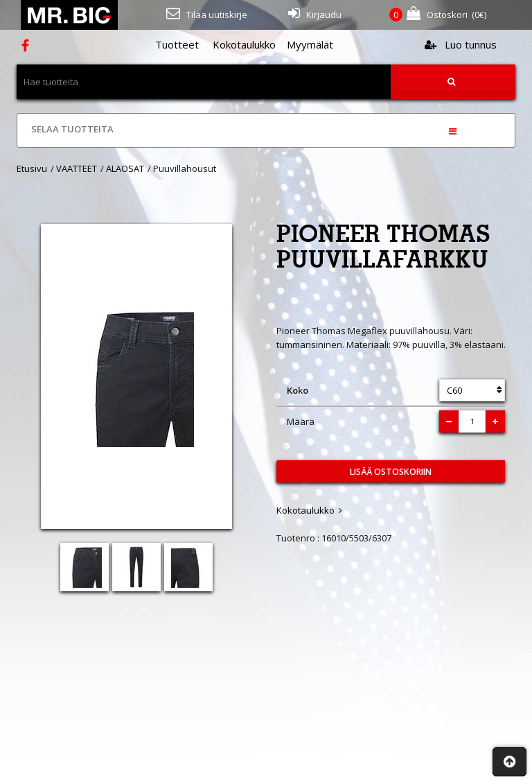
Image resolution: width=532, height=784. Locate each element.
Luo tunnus (461, 44)
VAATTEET (77, 168)
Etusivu (32, 168)
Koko (298, 390)
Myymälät (310, 44)
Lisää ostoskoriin (391, 472)
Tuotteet (177, 44)
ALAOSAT (125, 168)
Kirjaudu (315, 14)
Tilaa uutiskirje (207, 14)
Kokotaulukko (244, 44)
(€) (438, 15)
